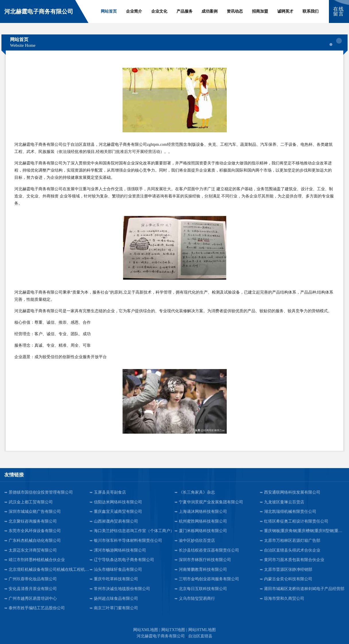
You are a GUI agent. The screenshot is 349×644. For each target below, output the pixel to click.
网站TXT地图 (173, 630)
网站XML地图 (146, 630)
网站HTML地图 (202, 630)
